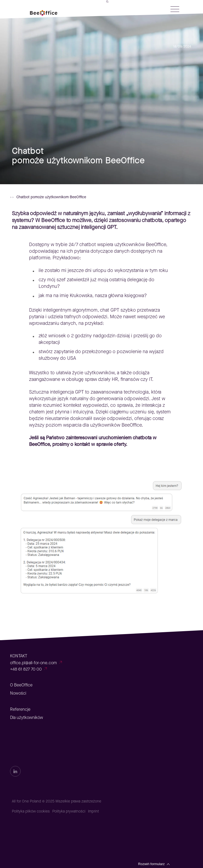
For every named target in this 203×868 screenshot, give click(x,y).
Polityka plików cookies (31, 811)
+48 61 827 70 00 (26, 669)
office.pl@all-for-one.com (33, 663)
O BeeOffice (21, 685)
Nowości (18, 693)
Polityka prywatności (69, 811)
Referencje (20, 709)
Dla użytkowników (27, 717)
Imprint (93, 811)
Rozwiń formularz (151, 864)
